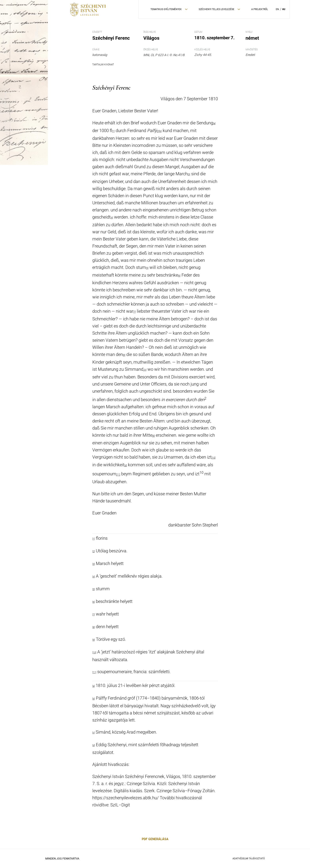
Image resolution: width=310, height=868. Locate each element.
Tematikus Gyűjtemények (166, 9)
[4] (112, 218)
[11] (118, 475)
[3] (189, 175)
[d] (126, 465)
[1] (94, 539)
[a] (214, 124)
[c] (145, 370)
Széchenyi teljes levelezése (216, 9)
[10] (214, 458)
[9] (154, 436)
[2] (158, 131)
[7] (135, 312)
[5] (147, 268)
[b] (94, 699)
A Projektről (260, 9)
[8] (124, 355)
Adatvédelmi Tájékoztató (249, 859)
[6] (179, 276)
